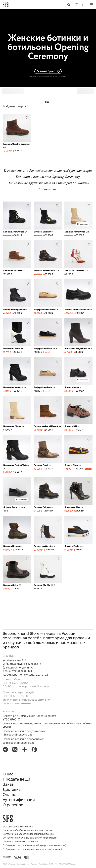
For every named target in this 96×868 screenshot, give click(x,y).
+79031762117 (11, 720)
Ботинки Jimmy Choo (14, 232)
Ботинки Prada (72, 546)
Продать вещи (16, 779)
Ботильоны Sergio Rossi (76, 349)
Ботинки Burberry (42, 232)
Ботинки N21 (71, 427)
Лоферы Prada (10, 508)
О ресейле (13, 805)
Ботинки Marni (72, 388)
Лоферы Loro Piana (43, 349)
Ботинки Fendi (41, 465)
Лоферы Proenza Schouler (77, 310)
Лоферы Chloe (71, 465)
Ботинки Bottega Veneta (15, 310)
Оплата (10, 795)
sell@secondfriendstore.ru (19, 743)
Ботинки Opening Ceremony (17, 144)
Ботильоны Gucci (12, 349)
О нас (8, 774)
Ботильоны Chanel (12, 427)
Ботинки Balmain (42, 508)
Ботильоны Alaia (72, 508)
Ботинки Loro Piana (13, 271)
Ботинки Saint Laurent (45, 271)
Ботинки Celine (11, 585)
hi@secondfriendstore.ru (18, 735)
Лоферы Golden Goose (45, 310)
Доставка (12, 790)
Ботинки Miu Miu (42, 585)
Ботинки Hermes (11, 546)
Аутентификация (19, 800)
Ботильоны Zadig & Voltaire (16, 465)
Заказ (8, 785)
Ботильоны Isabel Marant (46, 427)
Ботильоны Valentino (74, 271)
